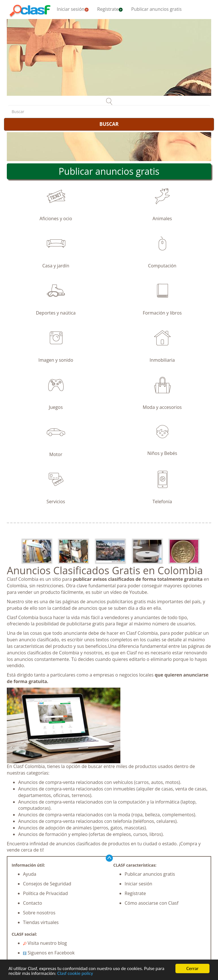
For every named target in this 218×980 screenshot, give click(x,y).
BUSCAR (109, 124)
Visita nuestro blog (45, 943)
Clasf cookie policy (75, 973)
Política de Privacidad (45, 893)
